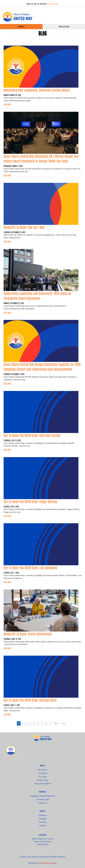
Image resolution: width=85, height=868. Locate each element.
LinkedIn (43, 826)
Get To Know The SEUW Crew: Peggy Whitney (30, 501)
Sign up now (53, 4)
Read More (7, 104)
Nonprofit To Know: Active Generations (28, 634)
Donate (21, 27)
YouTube (42, 822)
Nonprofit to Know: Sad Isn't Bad (24, 227)
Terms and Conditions (42, 783)
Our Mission (42, 770)
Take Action (64, 27)
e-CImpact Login (43, 799)
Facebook (42, 815)
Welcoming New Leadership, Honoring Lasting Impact (37, 90)
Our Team (42, 777)
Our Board (43, 773)
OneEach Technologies (48, 863)
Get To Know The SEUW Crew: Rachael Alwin (30, 700)
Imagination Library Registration (43, 796)
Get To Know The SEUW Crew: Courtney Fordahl (32, 435)
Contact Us (42, 803)
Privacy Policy (42, 780)
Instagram (43, 819)
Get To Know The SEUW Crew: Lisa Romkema (30, 568)
